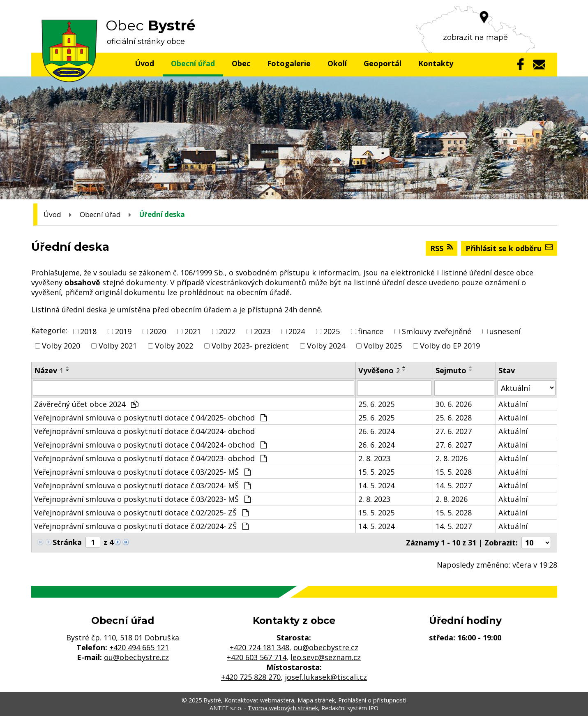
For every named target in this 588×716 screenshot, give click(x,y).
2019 (123, 331)
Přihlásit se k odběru (509, 248)
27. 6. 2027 (454, 431)
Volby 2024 (326, 346)
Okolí (337, 63)
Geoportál (383, 63)
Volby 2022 (174, 346)
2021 (193, 331)
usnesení (505, 331)
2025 (332, 331)
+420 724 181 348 (259, 647)
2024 (297, 331)
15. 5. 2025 (376, 472)
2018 (88, 331)
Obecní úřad (193, 63)
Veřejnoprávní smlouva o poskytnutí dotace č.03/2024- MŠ (142, 485)
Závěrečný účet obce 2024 (86, 404)
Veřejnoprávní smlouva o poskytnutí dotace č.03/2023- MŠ (142, 499)
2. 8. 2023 (374, 458)
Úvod (144, 63)
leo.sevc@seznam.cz (326, 657)
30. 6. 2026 (454, 404)
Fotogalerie (289, 63)
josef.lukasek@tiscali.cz (326, 677)
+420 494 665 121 (139, 647)
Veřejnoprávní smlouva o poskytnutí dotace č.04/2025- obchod (150, 418)
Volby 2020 (61, 346)
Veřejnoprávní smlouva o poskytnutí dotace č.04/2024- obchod (144, 431)
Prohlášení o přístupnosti (372, 700)
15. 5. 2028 (454, 472)
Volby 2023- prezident (250, 346)
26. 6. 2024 (376, 431)
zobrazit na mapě (475, 37)
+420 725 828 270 (251, 677)
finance (371, 331)
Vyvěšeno (379, 370)
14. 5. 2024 (376, 485)
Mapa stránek (316, 700)
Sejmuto (451, 370)
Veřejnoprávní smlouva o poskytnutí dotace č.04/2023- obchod (150, 458)
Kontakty (436, 63)
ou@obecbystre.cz (136, 657)
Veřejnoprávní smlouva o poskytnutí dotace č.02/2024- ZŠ (141, 526)
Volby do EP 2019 (450, 346)
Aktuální (513, 404)
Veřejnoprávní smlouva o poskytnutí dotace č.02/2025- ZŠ (141, 513)
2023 (262, 331)
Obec (241, 63)
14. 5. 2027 (454, 485)
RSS (442, 248)
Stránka (67, 542)
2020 (158, 331)
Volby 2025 (383, 346)
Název (49, 370)
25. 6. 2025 (376, 404)
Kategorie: (49, 330)
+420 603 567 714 (257, 657)
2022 (227, 331)
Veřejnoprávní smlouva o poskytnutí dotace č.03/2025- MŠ (142, 472)
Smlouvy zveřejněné (437, 331)
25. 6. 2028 (454, 418)
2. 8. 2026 (452, 458)
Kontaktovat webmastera (259, 700)
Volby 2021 (118, 346)
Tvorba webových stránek (283, 708)
